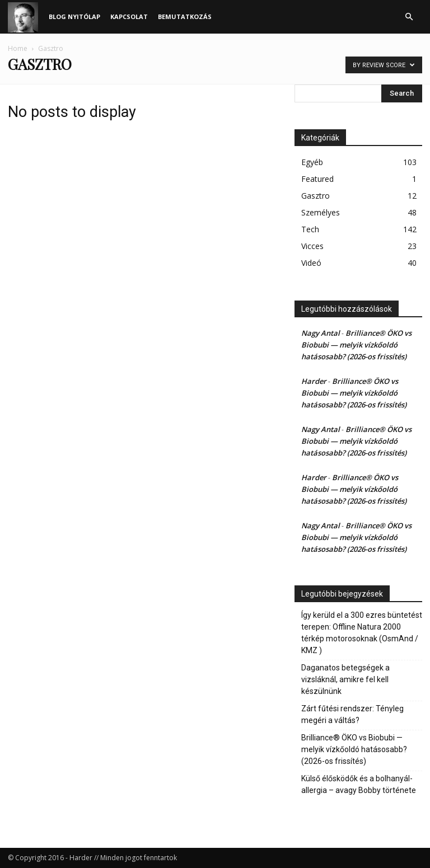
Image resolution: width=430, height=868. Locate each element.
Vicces (312, 246)
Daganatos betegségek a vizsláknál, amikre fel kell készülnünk (345, 679)
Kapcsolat (129, 17)
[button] (409, 17)
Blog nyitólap (74, 17)
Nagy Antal (321, 333)
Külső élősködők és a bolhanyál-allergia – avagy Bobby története (359, 784)
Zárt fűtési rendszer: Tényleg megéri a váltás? (352, 714)
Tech (310, 229)
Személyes (321, 212)
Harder (314, 381)
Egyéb (312, 162)
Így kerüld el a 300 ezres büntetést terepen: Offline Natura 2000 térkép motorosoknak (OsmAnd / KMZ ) (362, 633)
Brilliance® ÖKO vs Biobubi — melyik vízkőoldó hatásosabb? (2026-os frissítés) (356, 345)
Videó (311, 263)
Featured (317, 179)
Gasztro (316, 196)
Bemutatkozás (185, 17)
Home (18, 48)
